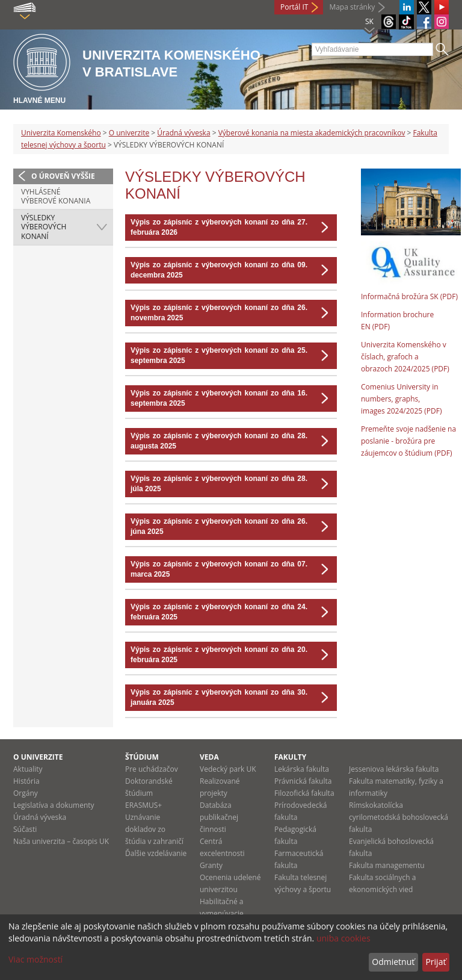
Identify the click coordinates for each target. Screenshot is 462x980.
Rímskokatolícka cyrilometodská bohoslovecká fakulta (399, 817)
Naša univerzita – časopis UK (61, 841)
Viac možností (35, 959)
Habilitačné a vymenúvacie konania (222, 913)
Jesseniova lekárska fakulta (394, 769)
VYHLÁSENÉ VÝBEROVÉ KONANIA (56, 197)
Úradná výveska (183, 133)
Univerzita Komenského (61, 133)
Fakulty (290, 757)
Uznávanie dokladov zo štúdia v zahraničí (154, 829)
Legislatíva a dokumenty (54, 805)
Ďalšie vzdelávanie (156, 853)
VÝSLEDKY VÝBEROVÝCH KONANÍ (44, 227)
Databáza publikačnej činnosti (219, 817)
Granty (211, 865)
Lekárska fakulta (302, 769)
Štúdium (142, 757)
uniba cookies (343, 938)
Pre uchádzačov (152, 769)
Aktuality (28, 769)
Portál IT (294, 7)
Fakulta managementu (387, 865)
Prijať (436, 962)
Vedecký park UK (228, 769)
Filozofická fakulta (304, 793)
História (26, 781)
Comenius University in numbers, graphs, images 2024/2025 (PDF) (402, 399)
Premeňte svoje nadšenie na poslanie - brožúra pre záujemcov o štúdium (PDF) (408, 441)
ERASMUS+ (143, 805)
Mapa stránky (352, 7)
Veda (209, 757)
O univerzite (129, 133)
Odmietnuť (393, 962)
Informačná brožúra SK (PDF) (409, 296)
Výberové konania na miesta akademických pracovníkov (312, 133)
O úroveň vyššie (63, 176)
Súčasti (25, 829)
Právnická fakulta (303, 781)
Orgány (26, 793)
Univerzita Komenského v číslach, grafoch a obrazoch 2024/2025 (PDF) (405, 357)
